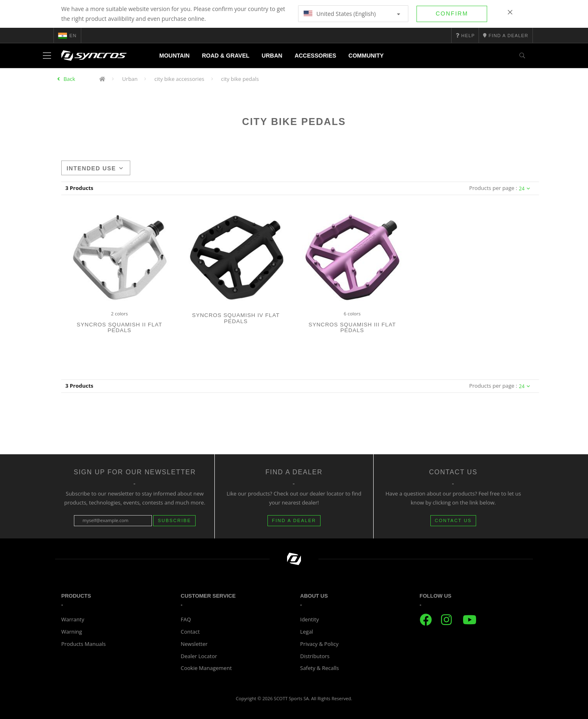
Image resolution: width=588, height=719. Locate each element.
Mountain (174, 56)
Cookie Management (206, 668)
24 (525, 189)
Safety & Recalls (320, 668)
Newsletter (194, 644)
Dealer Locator (199, 656)
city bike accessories (179, 79)
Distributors (315, 656)
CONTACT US (453, 520)
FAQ (186, 619)
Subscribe (174, 520)
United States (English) (352, 14)
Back (69, 79)
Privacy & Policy (319, 644)
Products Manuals (84, 644)
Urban (272, 56)
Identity (310, 619)
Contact (190, 632)
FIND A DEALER (294, 520)
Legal (307, 632)
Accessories (315, 56)
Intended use (95, 168)
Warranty (73, 619)
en (67, 36)
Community (366, 56)
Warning (72, 632)
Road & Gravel (225, 56)
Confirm (452, 13)
